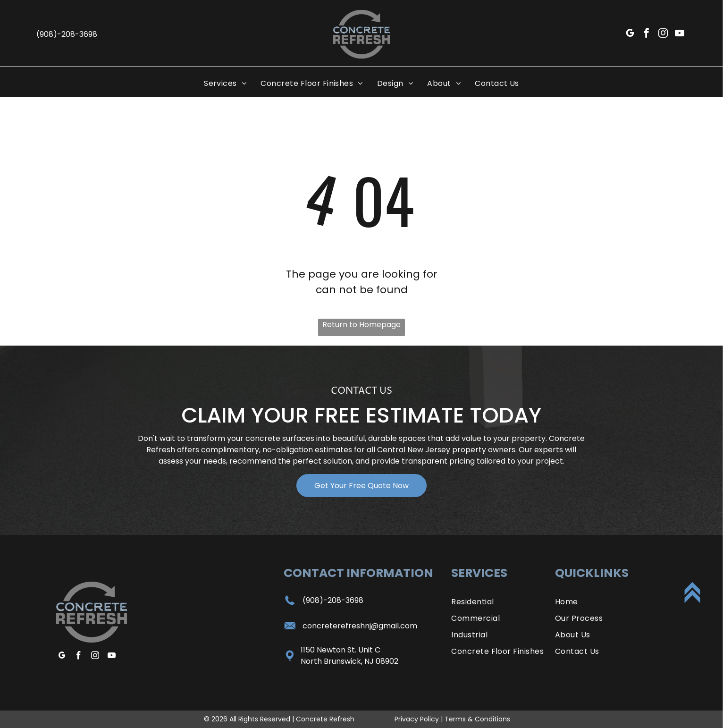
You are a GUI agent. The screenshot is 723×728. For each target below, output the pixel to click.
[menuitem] (225, 83)
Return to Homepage (361, 325)
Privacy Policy (417, 719)
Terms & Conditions (477, 719)
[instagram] (663, 34)
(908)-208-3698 (333, 600)
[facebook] (647, 34)
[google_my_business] (630, 34)
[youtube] (680, 34)
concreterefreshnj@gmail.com (360, 626)
